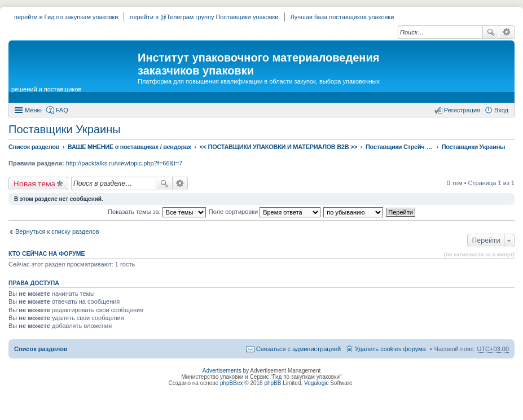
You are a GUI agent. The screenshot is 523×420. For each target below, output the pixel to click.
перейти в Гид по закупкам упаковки (66, 17)
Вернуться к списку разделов (57, 231)
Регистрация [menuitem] (462, 110)
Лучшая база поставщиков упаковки (342, 17)
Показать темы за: (157, 212)
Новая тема (34, 183)
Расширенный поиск (507, 32)
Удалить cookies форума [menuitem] (390, 349)
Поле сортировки (265, 212)
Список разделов (41, 349)
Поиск (491, 32)
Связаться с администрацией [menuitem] (298, 349)
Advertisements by (226, 371)
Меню (33, 110)
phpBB (273, 383)
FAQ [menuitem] (62, 110)
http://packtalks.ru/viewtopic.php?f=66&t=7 (124, 163)
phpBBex (232, 383)
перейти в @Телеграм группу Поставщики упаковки (204, 17)
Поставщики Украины (65, 129)
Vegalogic (316, 383)
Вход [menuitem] (501, 110)
